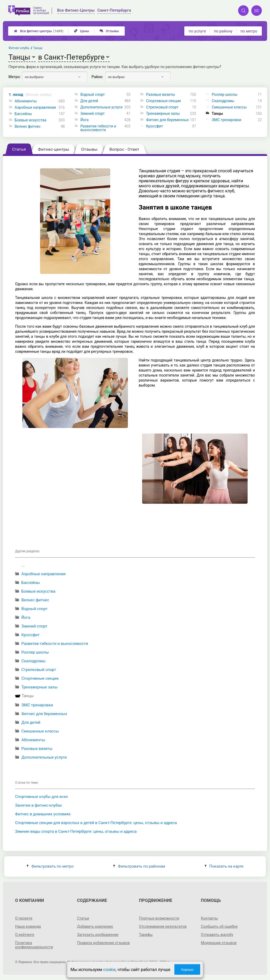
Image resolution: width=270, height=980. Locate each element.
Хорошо (187, 970)
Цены (81, 31)
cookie (109, 970)
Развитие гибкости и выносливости (98, 128)
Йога (85, 120)
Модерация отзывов (219, 943)
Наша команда (28, 926)
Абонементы (26, 101)
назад (32, 95)
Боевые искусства (31, 120)
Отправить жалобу (217, 935)
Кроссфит (155, 126)
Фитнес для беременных (167, 120)
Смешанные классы (229, 107)
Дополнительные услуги (102, 107)
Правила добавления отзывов (103, 943)
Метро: (15, 77)
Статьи (83, 918)
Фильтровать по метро (50, 866)
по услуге (197, 31)
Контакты (209, 918)
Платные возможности (159, 918)
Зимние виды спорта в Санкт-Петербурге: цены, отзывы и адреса (76, 831)
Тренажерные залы (163, 113)
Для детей (89, 101)
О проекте (24, 918)
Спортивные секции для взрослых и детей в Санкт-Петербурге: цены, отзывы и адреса (96, 823)
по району (223, 31)
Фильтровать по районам (139, 866)
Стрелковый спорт (162, 107)
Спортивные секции (163, 101)
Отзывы (109, 31)
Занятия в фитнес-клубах (38, 805)
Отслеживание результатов (163, 926)
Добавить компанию (95, 926)
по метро (249, 31)
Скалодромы (223, 101)
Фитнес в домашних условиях (43, 814)
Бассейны (23, 114)
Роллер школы (225, 94)
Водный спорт (93, 94)
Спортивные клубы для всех (41, 797)
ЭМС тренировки (226, 120)
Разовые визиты (161, 94)
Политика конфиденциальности (34, 945)
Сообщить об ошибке (219, 926)
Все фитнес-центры (39, 31)
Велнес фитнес (28, 126)
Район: (97, 77)
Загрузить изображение (98, 935)
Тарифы (146, 935)
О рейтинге (25, 935)
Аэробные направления (35, 107)
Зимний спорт (93, 113)
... (23, 565)
